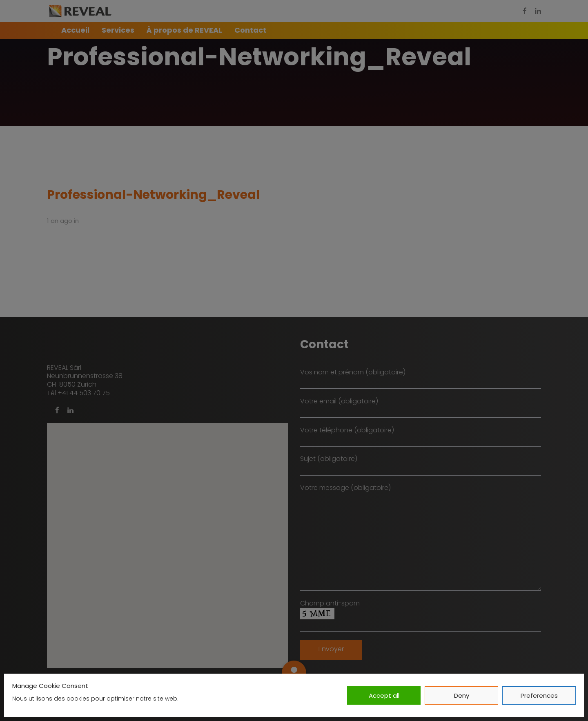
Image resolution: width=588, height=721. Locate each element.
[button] (294, 673)
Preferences (539, 695)
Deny (462, 695)
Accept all (384, 695)
